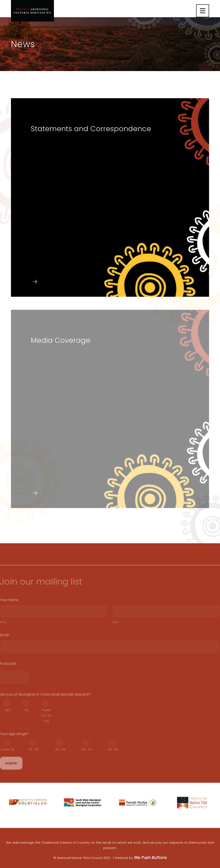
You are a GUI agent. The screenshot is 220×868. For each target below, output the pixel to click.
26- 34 (60, 766)
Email (4, 652)
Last (115, 639)
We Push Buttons (150, 858)
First (3, 639)
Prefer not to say (47, 732)
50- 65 (113, 766)
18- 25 (34, 766)
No (27, 727)
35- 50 (87, 766)
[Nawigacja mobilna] (203, 11)
